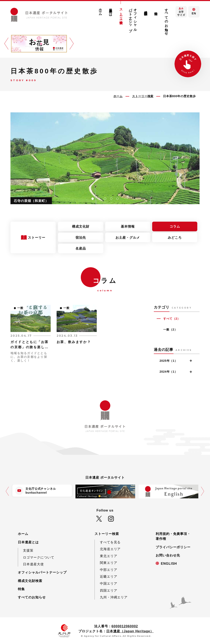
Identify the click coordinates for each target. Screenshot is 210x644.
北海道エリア (110, 549)
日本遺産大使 (33, 564)
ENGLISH (169, 563)
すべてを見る (110, 542)
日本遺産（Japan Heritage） (130, 631)
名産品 (81, 248)
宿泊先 (81, 237)
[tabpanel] (105, 158)
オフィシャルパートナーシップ (133, 18)
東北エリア (109, 556)
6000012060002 (125, 626)
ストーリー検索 (121, 12)
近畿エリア (109, 576)
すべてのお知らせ (166, 20)
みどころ (175, 237)
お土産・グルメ (128, 237)
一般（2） (170, 329)
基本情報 (128, 226)
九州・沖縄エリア (114, 597)
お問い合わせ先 (168, 555)
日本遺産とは (111, 10)
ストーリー (37, 237)
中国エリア (109, 583)
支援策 (28, 550)
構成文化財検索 (146, 9)
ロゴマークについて (39, 557)
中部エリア (109, 570)
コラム (175, 226)
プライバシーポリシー (173, 547)
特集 (156, 10)
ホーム (100, 10)
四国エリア (109, 590)
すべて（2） (172, 319)
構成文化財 (81, 226)
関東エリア (109, 563)
